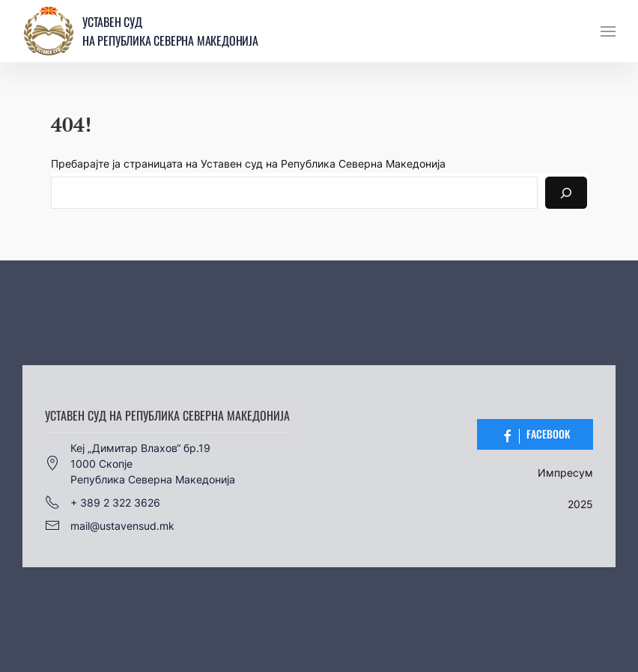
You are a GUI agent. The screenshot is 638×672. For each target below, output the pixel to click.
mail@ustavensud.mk (110, 525)
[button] (608, 31)
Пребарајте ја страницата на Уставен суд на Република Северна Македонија (248, 164)
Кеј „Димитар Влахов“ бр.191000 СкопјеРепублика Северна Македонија (140, 464)
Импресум (565, 473)
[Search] (566, 193)
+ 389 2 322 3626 (103, 502)
